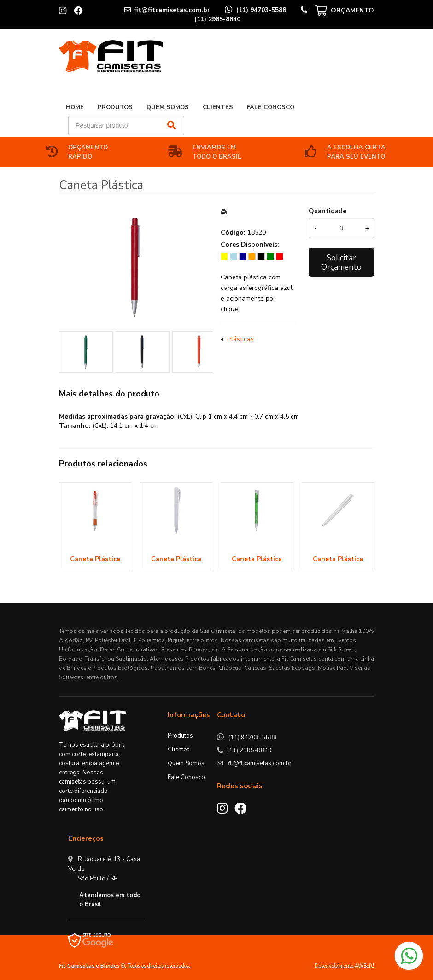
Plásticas (241, 339)
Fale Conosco (271, 107)
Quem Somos (168, 107)
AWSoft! (364, 966)
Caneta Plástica (95, 559)
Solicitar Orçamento (341, 262)
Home (75, 107)
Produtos (115, 107)
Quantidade (328, 211)
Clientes (218, 107)
